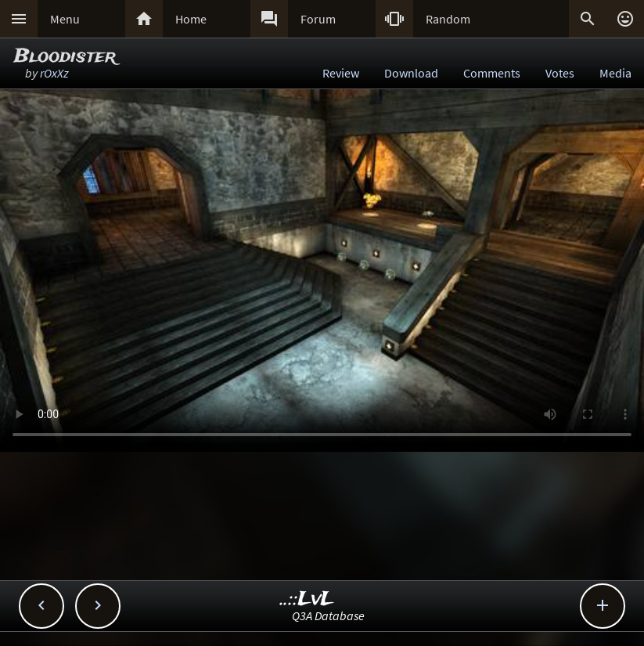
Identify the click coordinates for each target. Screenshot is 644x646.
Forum (318, 19)
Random (448, 19)
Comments (492, 73)
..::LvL (307, 599)
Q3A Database (328, 615)
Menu (65, 19)
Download (411, 73)
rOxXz (54, 73)
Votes (560, 73)
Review (341, 73)
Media (615, 73)
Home (191, 19)
